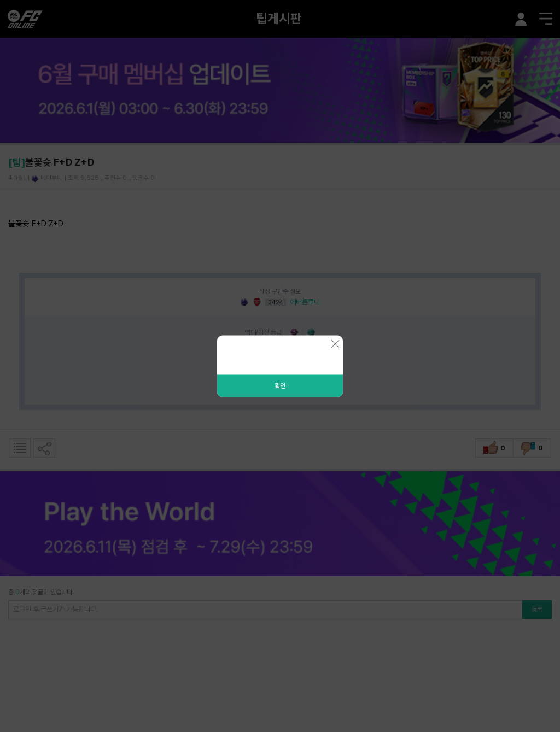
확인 (280, 385)
